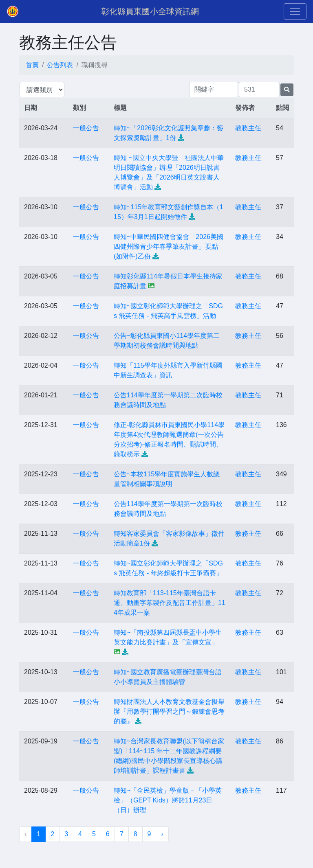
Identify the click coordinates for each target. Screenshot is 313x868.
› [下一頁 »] (162, 834)
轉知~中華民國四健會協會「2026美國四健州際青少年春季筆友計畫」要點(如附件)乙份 (169, 247)
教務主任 (248, 128)
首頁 (32, 65)
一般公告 (86, 128)
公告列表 (60, 65)
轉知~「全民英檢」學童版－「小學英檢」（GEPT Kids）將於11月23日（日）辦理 (168, 800)
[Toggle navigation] (295, 11)
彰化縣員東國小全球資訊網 (150, 11)
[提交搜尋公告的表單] (287, 90)
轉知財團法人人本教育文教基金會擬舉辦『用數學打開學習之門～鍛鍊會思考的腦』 (169, 711)
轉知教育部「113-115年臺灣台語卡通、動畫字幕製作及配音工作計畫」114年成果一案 (170, 603)
